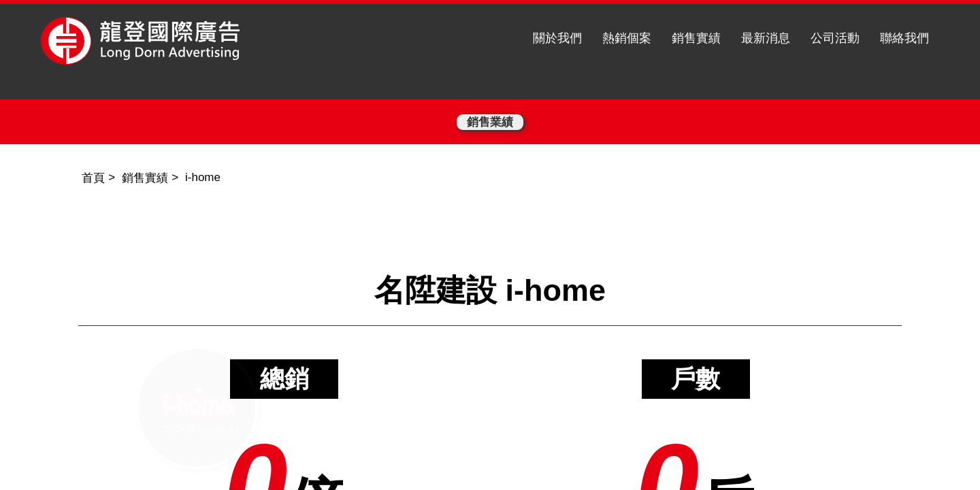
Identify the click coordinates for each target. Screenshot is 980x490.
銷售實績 (696, 38)
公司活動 (835, 38)
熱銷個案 (627, 38)
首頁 (93, 178)
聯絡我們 (904, 38)
